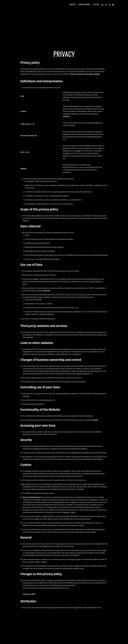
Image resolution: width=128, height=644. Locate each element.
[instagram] (102, 4)
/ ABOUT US (72, 4)
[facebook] (109, 4)
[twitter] (106, 4)
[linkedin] (113, 4)
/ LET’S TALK (96, 4)
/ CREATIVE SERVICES (84, 4)
